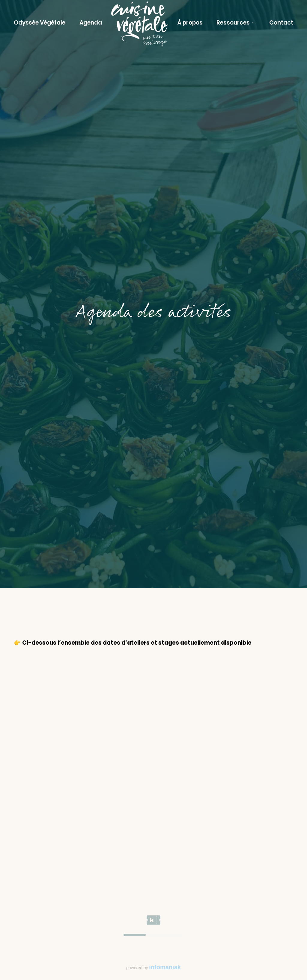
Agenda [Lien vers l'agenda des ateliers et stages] (91, 23)
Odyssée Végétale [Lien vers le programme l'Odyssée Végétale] (40, 23)
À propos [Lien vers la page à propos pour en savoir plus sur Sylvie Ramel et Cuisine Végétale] (190, 23)
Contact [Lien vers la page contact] (281, 23)
